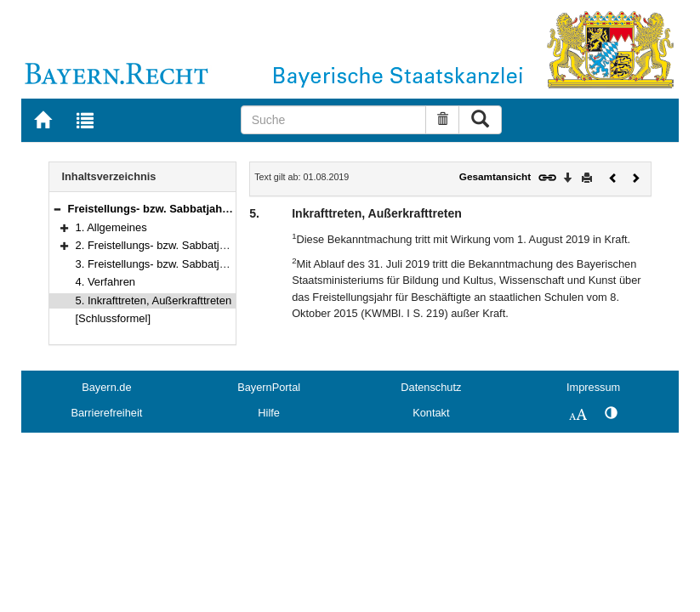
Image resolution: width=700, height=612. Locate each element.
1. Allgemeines (111, 227)
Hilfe (269, 413)
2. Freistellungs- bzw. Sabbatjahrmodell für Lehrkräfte (206, 245)
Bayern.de (106, 387)
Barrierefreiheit (106, 413)
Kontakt (431, 413)
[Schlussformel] (114, 318)
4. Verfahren (106, 282)
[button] (57, 209)
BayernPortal (269, 387)
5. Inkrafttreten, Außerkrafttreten (154, 300)
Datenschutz (431, 387)
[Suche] (333, 120)
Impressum (593, 387)
